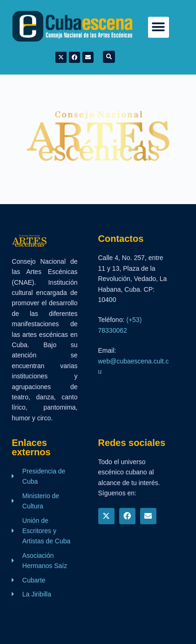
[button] (159, 27)
